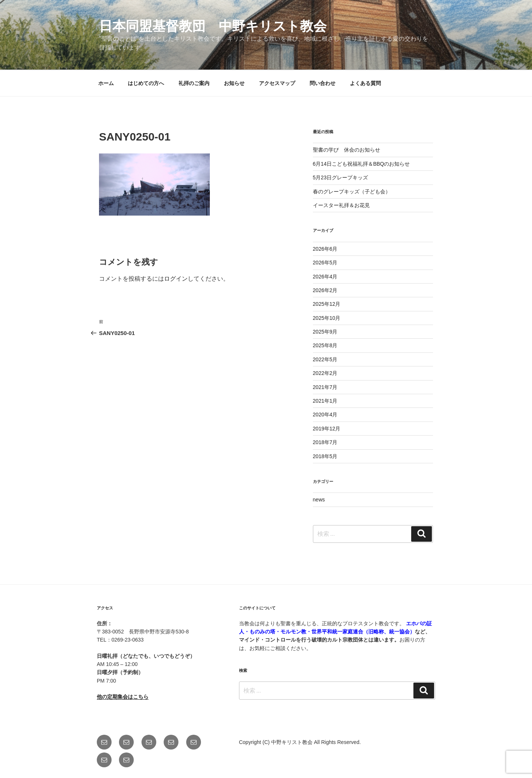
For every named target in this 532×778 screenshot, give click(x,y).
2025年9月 (325, 332)
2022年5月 (325, 359)
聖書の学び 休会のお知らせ (347, 150)
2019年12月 (327, 429)
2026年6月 (325, 249)
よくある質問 (365, 83)
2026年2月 (325, 290)
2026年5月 (325, 263)
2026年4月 (325, 277)
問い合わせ (323, 83)
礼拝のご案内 (194, 83)
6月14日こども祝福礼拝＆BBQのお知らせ (362, 164)
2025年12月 (327, 304)
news (319, 500)
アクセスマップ (277, 83)
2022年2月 (325, 373)
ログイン (176, 279)
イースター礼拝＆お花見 (341, 205)
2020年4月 (325, 415)
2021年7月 (325, 387)
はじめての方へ (146, 83)
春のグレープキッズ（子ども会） (352, 192)
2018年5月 (325, 456)
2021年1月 (325, 401)
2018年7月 (325, 442)
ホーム (106, 83)
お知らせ (234, 83)
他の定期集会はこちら (123, 697)
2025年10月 (327, 318)
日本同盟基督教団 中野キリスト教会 (213, 26)
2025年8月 (325, 345)
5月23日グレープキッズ (340, 177)
